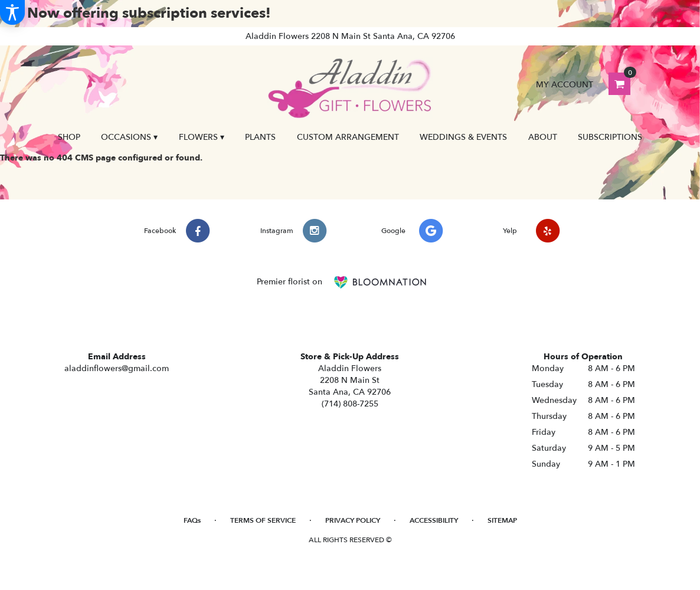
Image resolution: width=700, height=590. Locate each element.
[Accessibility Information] (12, 12)
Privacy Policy (353, 520)
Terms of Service (263, 520)
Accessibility (434, 520)
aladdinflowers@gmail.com (117, 368)
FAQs (192, 520)
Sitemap (502, 520)
